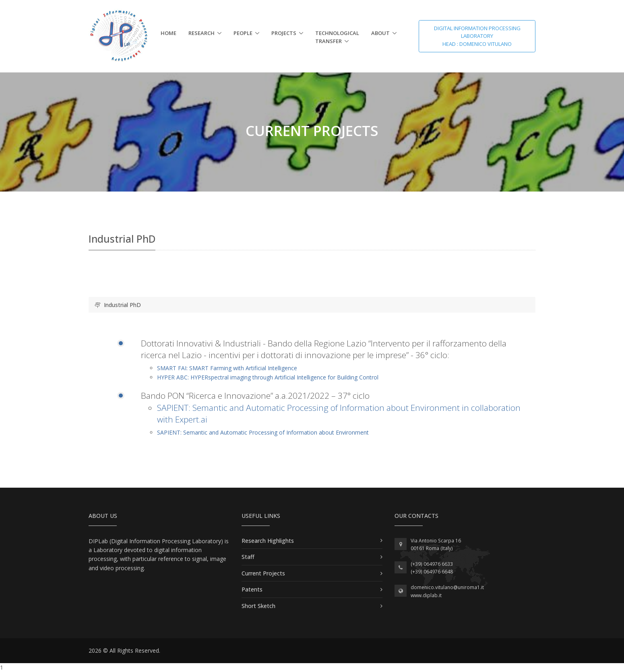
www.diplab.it (426, 595)
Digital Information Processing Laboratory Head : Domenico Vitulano (477, 36)
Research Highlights (268, 541)
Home (168, 33)
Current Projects (263, 573)
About (380, 33)
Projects (284, 33)
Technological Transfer (337, 37)
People (243, 33)
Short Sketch (258, 606)
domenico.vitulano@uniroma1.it (447, 587)
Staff (248, 557)
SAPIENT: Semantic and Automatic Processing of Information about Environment (263, 432)
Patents (252, 589)
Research (201, 33)
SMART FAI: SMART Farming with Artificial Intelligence (227, 368)
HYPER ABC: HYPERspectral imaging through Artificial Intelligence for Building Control (268, 377)
